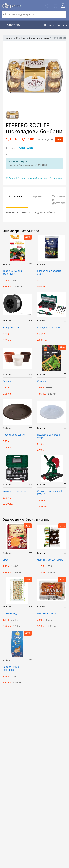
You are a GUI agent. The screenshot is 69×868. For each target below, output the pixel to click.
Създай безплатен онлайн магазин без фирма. (34, 178)
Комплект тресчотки (14, 491)
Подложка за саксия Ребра (49, 436)
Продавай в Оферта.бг (56, 25)
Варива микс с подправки (11, 668)
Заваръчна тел (11, 328)
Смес (6, 560)
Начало (9, 38)
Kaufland (21, 38)
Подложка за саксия (14, 435)
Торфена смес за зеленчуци (12, 272)
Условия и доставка (59, 200)
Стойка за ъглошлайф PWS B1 (50, 493)
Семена (42, 381)
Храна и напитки (39, 38)
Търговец (38, 196)
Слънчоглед (10, 614)
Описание (17, 196)
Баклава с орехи (47, 614)
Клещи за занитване (49, 328)
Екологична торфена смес (49, 272)
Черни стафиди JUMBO (50, 560)
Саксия (7, 381)
